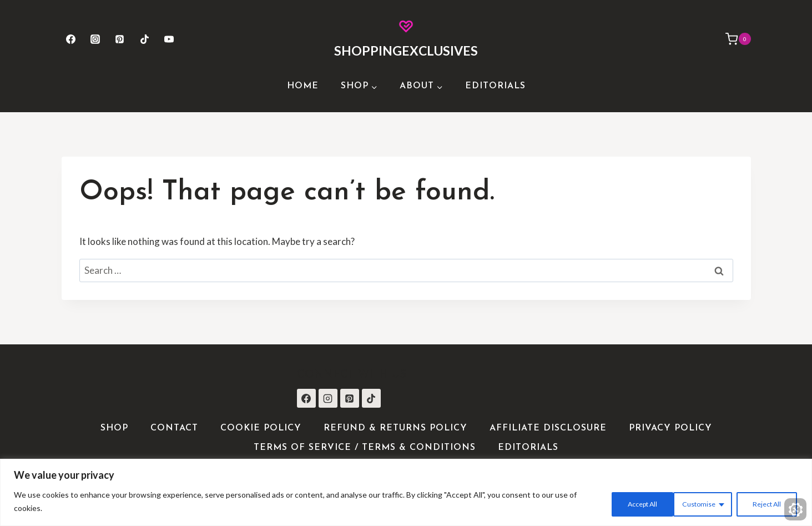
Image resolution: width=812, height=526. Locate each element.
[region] (406, 494)
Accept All (764, 503)
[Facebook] (71, 39)
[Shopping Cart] (732, 39)
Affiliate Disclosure (548, 428)
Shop (114, 428)
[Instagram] (95, 39)
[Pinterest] (120, 39)
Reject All (693, 503)
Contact (174, 428)
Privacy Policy (670, 428)
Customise (620, 503)
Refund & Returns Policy (395, 428)
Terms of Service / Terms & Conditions (365, 448)
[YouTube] (169, 39)
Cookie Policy (261, 428)
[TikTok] (144, 39)
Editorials (495, 86)
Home (303, 86)
